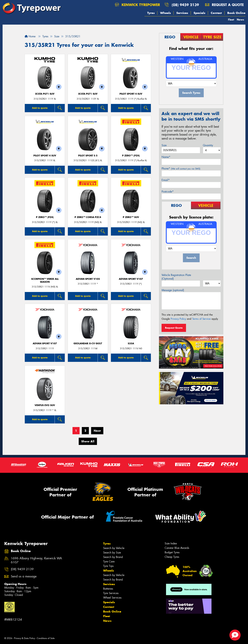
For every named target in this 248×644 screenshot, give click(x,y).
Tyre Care (109, 561)
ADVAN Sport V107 (131, 279)
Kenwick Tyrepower (137, 5)
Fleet (231, 20)
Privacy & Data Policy (25, 638)
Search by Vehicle (114, 548)
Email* (166, 180)
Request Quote (174, 328)
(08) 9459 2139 (185, 5)
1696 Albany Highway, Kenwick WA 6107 (36, 560)
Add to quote (40, 108)
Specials (199, 13)
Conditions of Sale (46, 638)
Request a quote (224, 5)
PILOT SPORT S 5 (88, 156)
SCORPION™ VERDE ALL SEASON (45, 280)
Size (164, 145)
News (240, 20)
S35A (131, 344)
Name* (166, 157)
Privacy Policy (178, 319)
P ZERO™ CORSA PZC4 (88, 217)
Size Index (171, 543)
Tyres (151, 13)
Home (30, 36)
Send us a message (24, 576)
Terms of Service (201, 319)
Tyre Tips (108, 566)
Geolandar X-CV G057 (88, 344)
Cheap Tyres (172, 557)
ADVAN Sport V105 (88, 279)
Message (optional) (173, 290)
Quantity (208, 145)
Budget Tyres (172, 552)
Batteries (108, 589)
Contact (216, 13)
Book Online (236, 13)
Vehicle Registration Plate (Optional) (176, 277)
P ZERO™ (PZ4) (131, 156)
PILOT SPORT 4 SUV (131, 94)
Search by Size (112, 553)
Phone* (181, 169)
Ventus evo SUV (45, 405)
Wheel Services (112, 598)
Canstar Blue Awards (177, 548)
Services (182, 13)
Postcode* (168, 192)
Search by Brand (113, 557)
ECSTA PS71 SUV (45, 94)
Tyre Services (111, 593)
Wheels (166, 13)
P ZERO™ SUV (131, 217)
